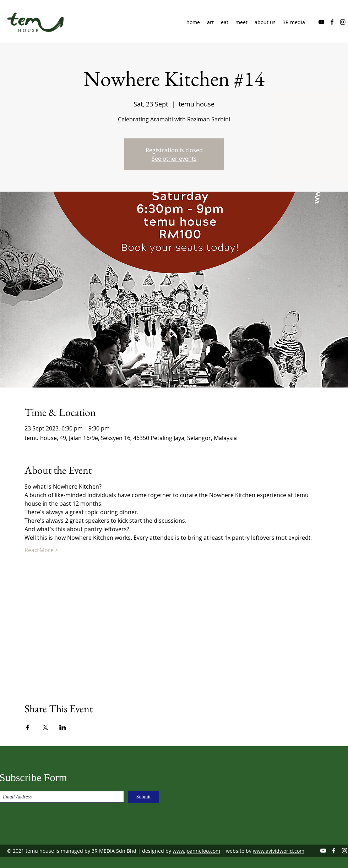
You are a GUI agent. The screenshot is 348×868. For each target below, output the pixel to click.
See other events (174, 159)
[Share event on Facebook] (28, 727)
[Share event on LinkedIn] (63, 727)
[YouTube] (321, 22)
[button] (265, 22)
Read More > (41, 550)
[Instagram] (343, 22)
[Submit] (143, 797)
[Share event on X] (45, 727)
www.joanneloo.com (196, 851)
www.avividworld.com (279, 851)
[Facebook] (332, 22)
